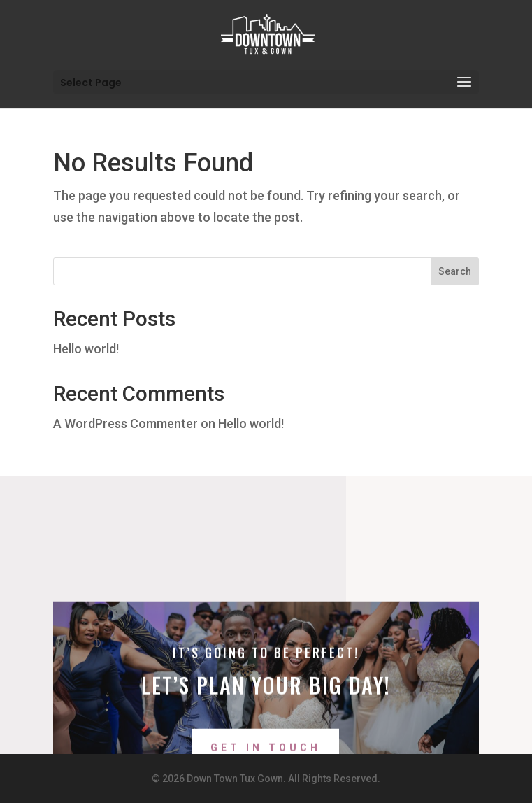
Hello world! (86, 349)
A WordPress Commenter (125, 424)
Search (455, 271)
